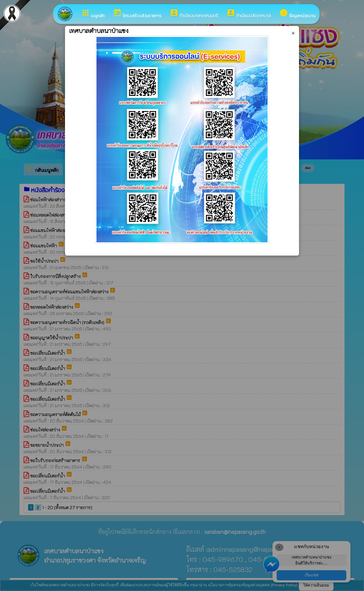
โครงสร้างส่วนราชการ (137, 14)
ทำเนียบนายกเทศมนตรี (194, 14)
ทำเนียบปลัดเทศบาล (249, 14)
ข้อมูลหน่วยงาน (297, 14)
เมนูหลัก (93, 14)
